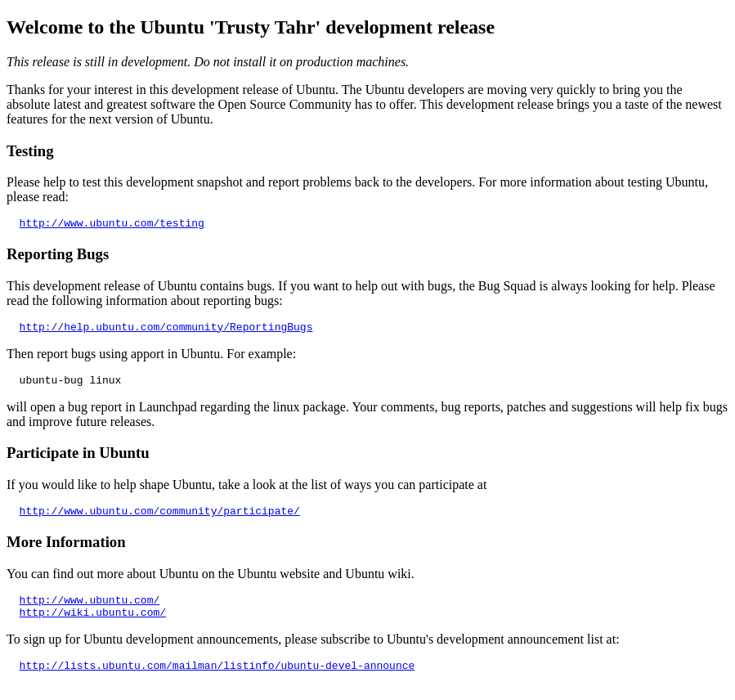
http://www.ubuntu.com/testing (112, 225)
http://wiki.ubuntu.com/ (93, 626)
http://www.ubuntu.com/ (90, 612)
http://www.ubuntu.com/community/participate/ (160, 520)
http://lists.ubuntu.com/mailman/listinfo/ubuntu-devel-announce (217, 682)
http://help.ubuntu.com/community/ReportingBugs (166, 331)
